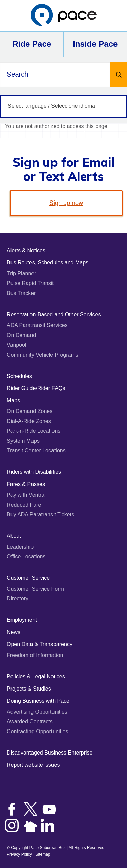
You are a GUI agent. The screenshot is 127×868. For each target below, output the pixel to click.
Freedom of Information (35, 655)
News (14, 632)
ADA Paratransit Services (37, 325)
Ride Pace (32, 44)
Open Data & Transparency (40, 644)
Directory (18, 599)
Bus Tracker (21, 293)
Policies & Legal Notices (36, 676)
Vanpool (17, 345)
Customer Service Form (35, 589)
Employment (22, 620)
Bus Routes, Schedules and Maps (48, 263)
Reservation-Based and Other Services (54, 314)
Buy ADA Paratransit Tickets (40, 515)
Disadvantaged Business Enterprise (50, 753)
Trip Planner (22, 273)
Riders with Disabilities (34, 472)
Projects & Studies (29, 689)
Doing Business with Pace (38, 701)
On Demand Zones (30, 411)
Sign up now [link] (66, 203)
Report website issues (33, 765)
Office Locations (26, 557)
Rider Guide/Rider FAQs (36, 388)
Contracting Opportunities (37, 731)
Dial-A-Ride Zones (29, 421)
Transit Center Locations (36, 451)
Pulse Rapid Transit (30, 283)
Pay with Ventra (26, 495)
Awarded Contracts (30, 722)
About (14, 536)
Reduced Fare (24, 505)
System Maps (23, 441)
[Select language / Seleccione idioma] (63, 106)
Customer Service (28, 578)
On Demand (21, 335)
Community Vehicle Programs (43, 355)
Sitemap (43, 854)
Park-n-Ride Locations (34, 431)
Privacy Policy (19, 854)
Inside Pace (95, 44)
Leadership (20, 547)
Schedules (19, 376)
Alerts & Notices (26, 250)
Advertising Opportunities (37, 712)
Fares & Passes (26, 484)
